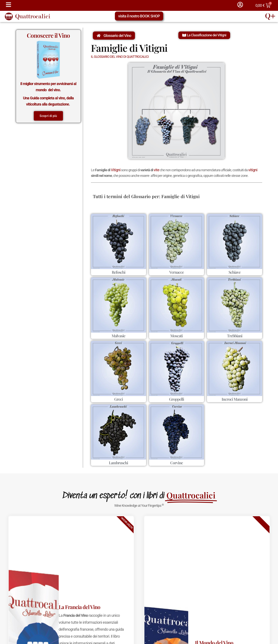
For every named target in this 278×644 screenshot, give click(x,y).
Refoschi (119, 272)
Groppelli (177, 399)
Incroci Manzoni (235, 399)
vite (156, 170)
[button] (204, 35)
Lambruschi (118, 463)
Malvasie (118, 336)
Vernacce (177, 272)
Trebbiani (235, 336)
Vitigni (116, 170)
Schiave (235, 272)
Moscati (176, 336)
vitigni (253, 170)
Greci (119, 399)
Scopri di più (48, 116)
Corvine (177, 463)
